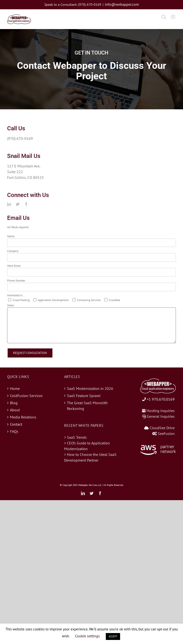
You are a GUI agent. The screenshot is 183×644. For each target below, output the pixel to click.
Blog (14, 403)
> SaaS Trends (75, 437)
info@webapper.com (122, 4)
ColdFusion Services (26, 396)
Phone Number (16, 280)
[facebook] (26, 204)
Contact (16, 424)
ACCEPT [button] (113, 636)
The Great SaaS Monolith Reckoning (87, 406)
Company (13, 251)
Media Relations (23, 417)
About (15, 410)
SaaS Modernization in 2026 (90, 388)
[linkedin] (9, 204)
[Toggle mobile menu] (173, 17)
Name (11, 236)
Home (15, 388)
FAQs (14, 431)
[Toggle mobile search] (164, 17)
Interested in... (16, 295)
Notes (11, 305)
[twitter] (18, 204)
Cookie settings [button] (87, 636)
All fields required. (18, 227)
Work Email (14, 266)
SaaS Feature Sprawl (84, 396)
